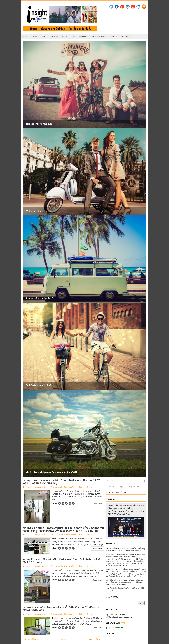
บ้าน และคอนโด (57, 487)
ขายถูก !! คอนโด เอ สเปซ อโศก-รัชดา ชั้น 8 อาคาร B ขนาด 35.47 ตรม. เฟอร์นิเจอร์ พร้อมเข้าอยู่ (61, 482)
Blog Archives (133, 487)
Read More (98, 504)
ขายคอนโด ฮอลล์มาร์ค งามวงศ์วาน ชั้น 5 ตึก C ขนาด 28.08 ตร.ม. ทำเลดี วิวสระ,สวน (61, 609)
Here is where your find (39, 124)
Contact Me (125, 36)
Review (64, 36)
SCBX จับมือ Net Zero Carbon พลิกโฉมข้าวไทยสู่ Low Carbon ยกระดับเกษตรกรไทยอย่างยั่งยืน (126, 550)
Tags (121, 487)
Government (84, 36)
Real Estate (113, 36)
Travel (73, 36)
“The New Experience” (39, 211)
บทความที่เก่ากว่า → (97, 639)
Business (44, 36)
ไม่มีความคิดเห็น (85, 487)
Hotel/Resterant (99, 36)
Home (25, 36)
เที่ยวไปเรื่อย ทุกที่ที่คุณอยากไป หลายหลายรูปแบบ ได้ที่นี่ (52, 472)
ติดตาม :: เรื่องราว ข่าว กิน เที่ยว (41, 298)
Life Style (55, 36)
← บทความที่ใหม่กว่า (31, 639)
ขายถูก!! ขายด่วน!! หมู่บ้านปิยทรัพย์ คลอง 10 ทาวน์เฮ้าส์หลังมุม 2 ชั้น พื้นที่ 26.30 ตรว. (62, 561)
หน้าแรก (64, 639)
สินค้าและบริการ (70, 487)
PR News (34, 36)
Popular (112, 487)
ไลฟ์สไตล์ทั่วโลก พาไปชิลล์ (39, 385)
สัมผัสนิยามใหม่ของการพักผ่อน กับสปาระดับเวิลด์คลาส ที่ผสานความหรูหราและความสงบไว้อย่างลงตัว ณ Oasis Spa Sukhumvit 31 (126, 582)
